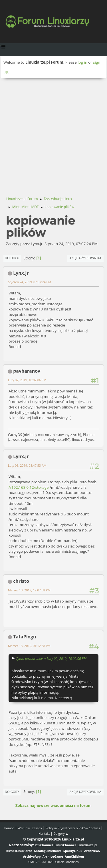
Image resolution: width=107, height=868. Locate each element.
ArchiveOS (92, 851)
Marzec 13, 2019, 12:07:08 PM (29, 590)
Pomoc (9, 828)
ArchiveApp (32, 856)
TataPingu (25, 637)
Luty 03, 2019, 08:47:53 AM (27, 465)
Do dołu (12, 258)
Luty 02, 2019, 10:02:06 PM (27, 380)
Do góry (12, 792)
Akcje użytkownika (85, 258)
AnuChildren (74, 856)
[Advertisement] (53, 135)
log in (82, 62)
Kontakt (44, 833)
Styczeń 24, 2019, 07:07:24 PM (30, 282)
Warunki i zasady (30, 828)
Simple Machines (67, 862)
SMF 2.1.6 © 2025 (41, 862)
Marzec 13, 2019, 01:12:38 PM (29, 646)
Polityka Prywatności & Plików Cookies (73, 828)
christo (21, 581)
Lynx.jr (21, 273)
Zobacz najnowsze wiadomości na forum (53, 806)
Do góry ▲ (61, 833)
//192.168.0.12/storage (29, 487)
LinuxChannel (65, 845)
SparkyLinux (73, 851)
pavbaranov (27, 371)
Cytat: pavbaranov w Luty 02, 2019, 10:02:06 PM (51, 658)
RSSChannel (44, 845)
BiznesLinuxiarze (19, 851)
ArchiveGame (53, 856)
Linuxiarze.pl (87, 845)
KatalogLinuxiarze (48, 851)
